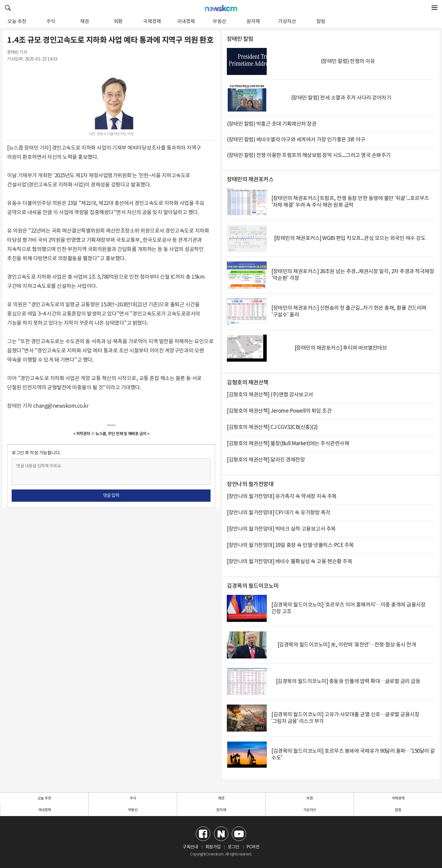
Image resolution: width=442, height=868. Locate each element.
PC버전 (253, 847)
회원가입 (213, 847)
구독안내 (190, 847)
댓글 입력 (111, 496)
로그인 (234, 847)
